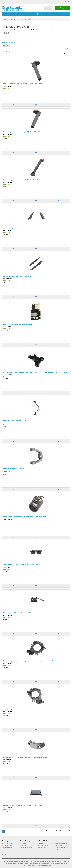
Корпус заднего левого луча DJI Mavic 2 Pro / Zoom (22, 180)
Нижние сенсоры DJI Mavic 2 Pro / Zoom (18, 324)
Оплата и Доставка (26, 14)
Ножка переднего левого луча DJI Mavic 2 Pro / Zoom (23, 84)
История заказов (42, 845)
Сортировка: (66, 48)
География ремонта (39, 14)
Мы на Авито (57, 14)
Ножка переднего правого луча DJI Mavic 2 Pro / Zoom (23, 132)
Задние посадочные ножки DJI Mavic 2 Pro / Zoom (22, 565)
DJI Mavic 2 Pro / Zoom (25, 20)
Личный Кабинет (43, 843)
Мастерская (8, 14)
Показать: (67, 54)
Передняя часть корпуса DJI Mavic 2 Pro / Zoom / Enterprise (25, 757)
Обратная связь (42, 847)
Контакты (49, 14)
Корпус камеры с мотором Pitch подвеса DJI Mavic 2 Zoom (25, 517)
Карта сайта (24, 845)
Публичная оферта (8, 843)
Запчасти (12, 20)
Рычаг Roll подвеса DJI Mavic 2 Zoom (17, 468)
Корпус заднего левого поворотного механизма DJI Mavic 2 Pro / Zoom (29, 709)
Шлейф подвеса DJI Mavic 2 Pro (15, 420)
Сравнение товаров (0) (9, 42)
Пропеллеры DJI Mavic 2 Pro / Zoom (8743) (19, 276)
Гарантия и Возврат (8, 845)
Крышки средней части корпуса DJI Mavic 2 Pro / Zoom (23, 228)
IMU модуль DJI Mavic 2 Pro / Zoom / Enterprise (20, 613)
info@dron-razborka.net (61, 849)
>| (13, 831)
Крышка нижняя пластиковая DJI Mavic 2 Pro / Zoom (22, 805)
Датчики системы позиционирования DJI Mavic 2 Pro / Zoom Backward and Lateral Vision (36, 372)
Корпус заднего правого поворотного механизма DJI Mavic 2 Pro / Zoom (30, 661)
